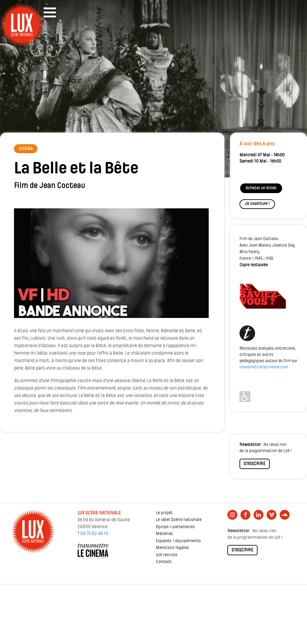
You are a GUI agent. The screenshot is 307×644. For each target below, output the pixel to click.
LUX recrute (167, 555)
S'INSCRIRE (255, 464)
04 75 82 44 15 (94, 534)
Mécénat (164, 534)
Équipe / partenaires (175, 527)
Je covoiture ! (257, 204)
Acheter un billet (261, 188)
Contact (164, 562)
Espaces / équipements (178, 541)
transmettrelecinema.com (264, 367)
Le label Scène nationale (179, 520)
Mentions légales (172, 548)
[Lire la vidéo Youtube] (111, 263)
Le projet (164, 513)
